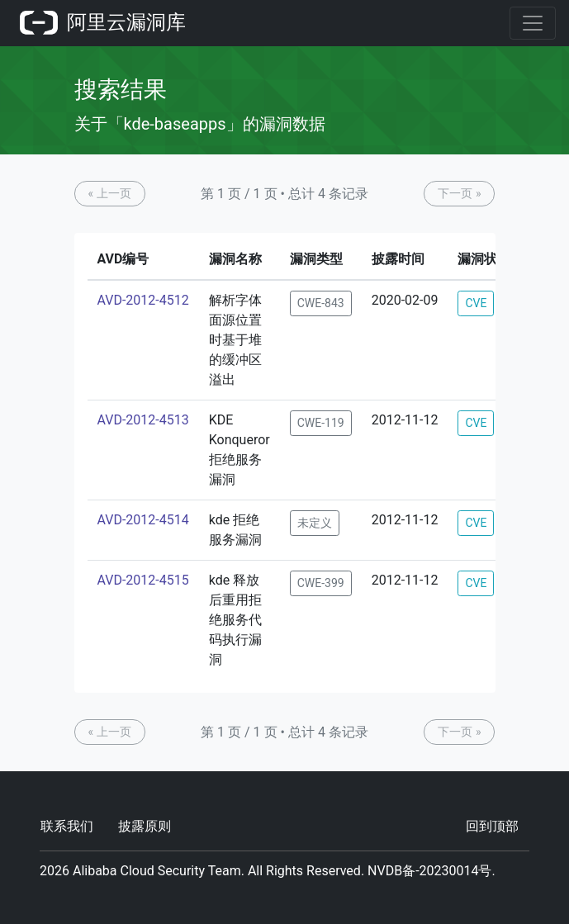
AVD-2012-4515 (143, 580)
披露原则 (145, 826)
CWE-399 (321, 583)
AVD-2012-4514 (143, 520)
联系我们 (67, 826)
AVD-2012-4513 (143, 420)
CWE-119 (321, 423)
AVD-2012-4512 (143, 300)
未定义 (315, 523)
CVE (476, 303)
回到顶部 (492, 826)
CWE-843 (321, 303)
